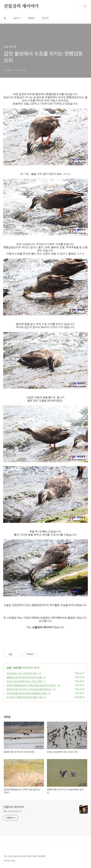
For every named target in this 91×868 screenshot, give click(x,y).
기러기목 (17, 668)
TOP (85, 858)
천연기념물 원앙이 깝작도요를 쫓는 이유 (27, 693)
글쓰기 (17, 18)
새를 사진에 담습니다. (13, 811)
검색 (78, 6)
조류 (9, 668)
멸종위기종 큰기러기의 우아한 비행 (24, 677)
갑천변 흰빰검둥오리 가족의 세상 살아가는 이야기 (31, 685)
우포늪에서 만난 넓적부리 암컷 (22, 673)
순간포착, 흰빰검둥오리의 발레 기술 (24, 697)
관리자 (45, 18)
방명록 (31, 18)
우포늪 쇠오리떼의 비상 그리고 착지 (24, 681)
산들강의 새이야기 (21, 6)
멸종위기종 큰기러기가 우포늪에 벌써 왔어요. (29, 689)
